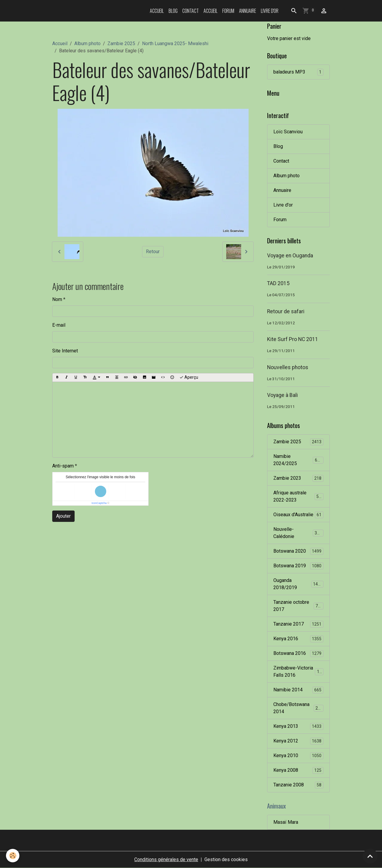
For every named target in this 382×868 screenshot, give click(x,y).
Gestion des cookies (226, 859)
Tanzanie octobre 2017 (298, 606)
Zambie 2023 (298, 478)
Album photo (87, 43)
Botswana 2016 (298, 654)
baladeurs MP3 (298, 72)
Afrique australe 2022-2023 (298, 496)
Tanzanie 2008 (298, 785)
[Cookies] (13, 856)
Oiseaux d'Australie (298, 515)
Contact (191, 11)
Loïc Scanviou (288, 132)
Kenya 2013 (298, 726)
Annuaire (248, 11)
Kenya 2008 (298, 770)
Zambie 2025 (121, 43)
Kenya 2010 (298, 756)
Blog (173, 11)
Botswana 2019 (298, 566)
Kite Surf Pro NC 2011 (293, 339)
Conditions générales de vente (166, 859)
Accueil (157, 11)
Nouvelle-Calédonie (298, 533)
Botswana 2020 (298, 551)
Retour (153, 252)
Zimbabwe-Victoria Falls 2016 (299, 671)
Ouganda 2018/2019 (298, 584)
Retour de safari (286, 311)
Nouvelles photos (288, 367)
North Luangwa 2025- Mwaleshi (175, 43)
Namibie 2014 (298, 690)
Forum (228, 11)
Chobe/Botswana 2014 (298, 708)
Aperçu (189, 378)
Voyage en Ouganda (290, 256)
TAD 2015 (278, 283)
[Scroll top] (370, 856)
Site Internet (65, 351)
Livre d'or (270, 11)
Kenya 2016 (298, 639)
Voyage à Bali (282, 395)
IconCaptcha (99, 503)
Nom (57, 299)
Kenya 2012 (298, 741)
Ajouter (63, 516)
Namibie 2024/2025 (298, 460)
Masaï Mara (286, 822)
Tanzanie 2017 (298, 624)
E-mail (59, 325)
